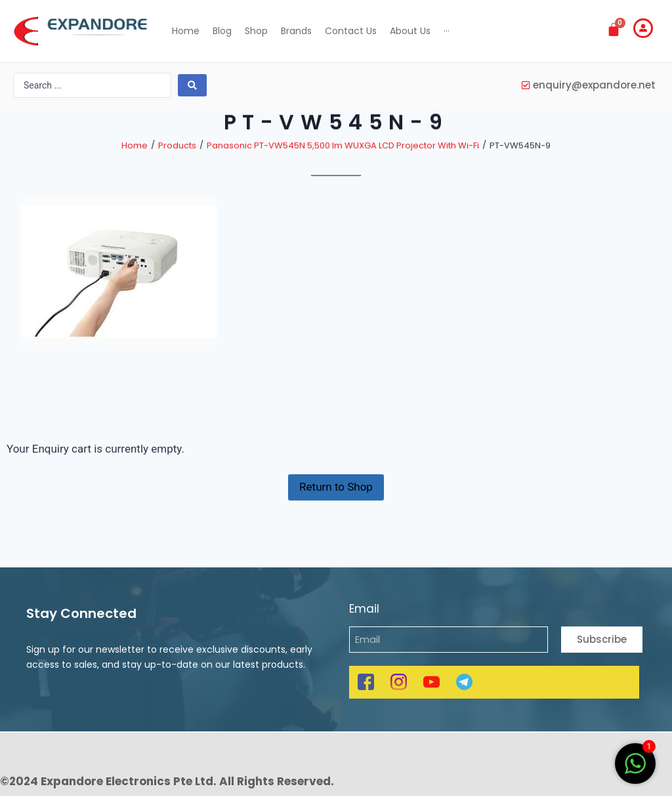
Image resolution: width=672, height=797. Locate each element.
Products (177, 162)
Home (135, 162)
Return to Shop (336, 495)
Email (364, 609)
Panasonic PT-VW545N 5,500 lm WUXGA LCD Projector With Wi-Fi (343, 162)
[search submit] (192, 85)
